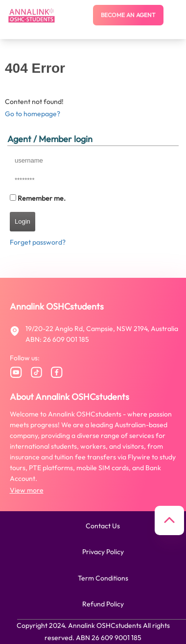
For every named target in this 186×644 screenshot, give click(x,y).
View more (27, 490)
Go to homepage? (33, 114)
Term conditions (103, 578)
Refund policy (103, 604)
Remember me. (42, 198)
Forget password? (38, 242)
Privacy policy (103, 552)
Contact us (103, 526)
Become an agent (128, 15)
